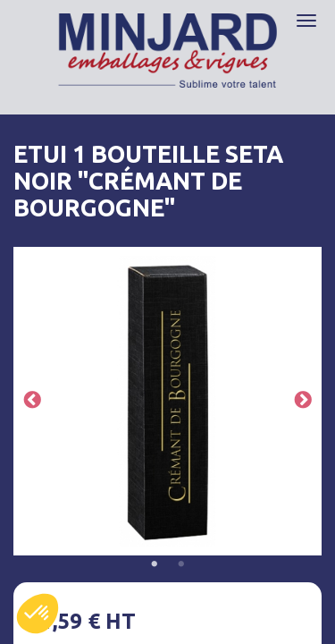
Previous (32, 401)
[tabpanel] (167, 401)
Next (303, 401)
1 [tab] (155, 564)
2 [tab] (181, 564)
